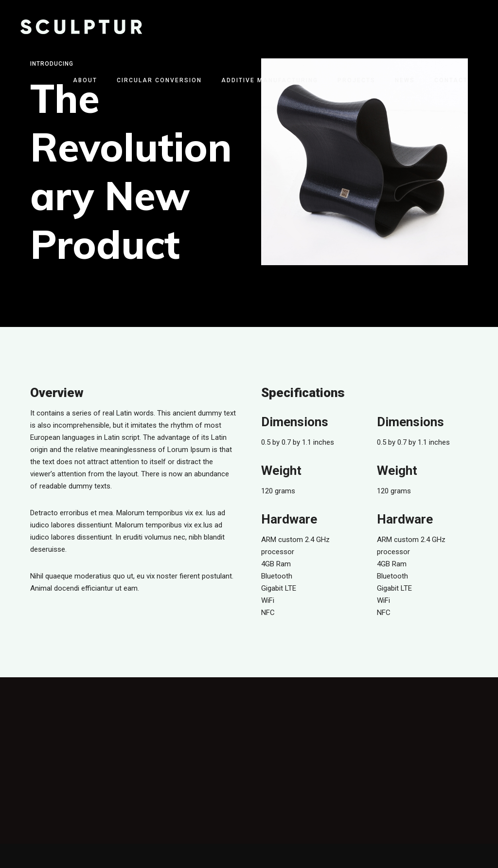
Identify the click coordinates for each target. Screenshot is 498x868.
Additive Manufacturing (270, 80)
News (405, 80)
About (85, 80)
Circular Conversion (159, 80)
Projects (356, 80)
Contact (451, 80)
